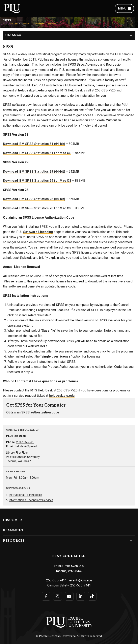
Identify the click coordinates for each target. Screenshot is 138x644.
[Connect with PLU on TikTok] (92, 596)
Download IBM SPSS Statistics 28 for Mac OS (37, 208)
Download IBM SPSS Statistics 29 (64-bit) (34, 171)
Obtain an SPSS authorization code (33, 412)
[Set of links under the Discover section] (130, 520)
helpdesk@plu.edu (27, 446)
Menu (124, 8)
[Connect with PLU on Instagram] (58, 596)
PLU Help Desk (11, 24)
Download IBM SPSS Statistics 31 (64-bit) (34, 144)
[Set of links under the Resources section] (130, 541)
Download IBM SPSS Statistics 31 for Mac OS (37, 153)
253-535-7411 (56, 580)
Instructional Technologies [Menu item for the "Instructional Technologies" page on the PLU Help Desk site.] (25, 495)
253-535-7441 (81, 585)
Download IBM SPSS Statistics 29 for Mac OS (37, 181)
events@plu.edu (81, 580)
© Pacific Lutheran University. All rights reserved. (69, 636)
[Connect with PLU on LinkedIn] (81, 596)
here (44, 346)
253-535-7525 (25, 442)
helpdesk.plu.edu (31, 90)
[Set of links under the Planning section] (130, 530)
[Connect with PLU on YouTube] (69, 596)
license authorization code (84, 120)
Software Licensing (38, 232)
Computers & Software (44, 24)
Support (26, 24)
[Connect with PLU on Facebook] (46, 596)
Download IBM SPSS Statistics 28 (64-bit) (34, 199)
